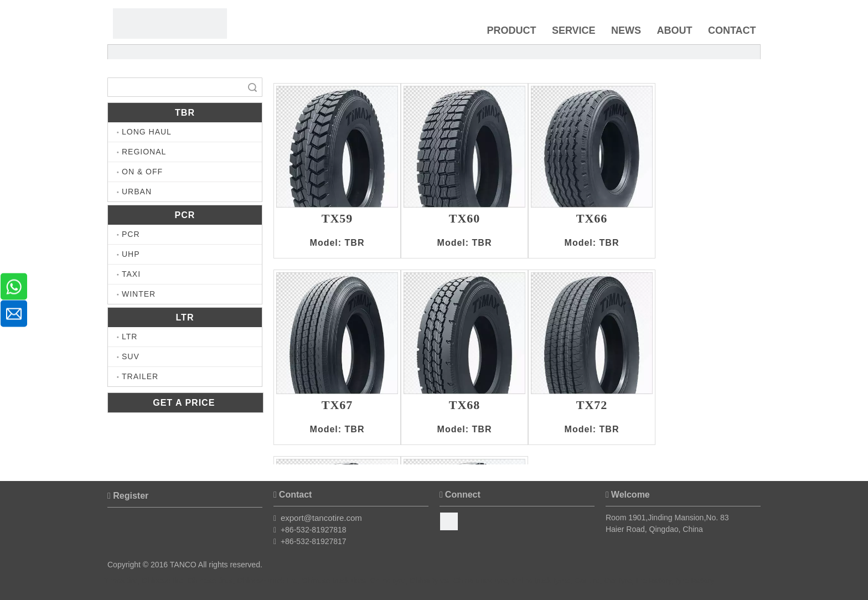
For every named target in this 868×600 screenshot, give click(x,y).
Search (252, 87)
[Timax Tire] (170, 24)
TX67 (337, 406)
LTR (130, 337)
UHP (131, 254)
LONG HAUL (147, 132)
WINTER (139, 294)
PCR (131, 234)
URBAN (137, 192)
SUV (131, 356)
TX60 (465, 219)
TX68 (465, 406)
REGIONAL (144, 152)
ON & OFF (142, 172)
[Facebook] (449, 521)
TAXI (131, 274)
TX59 (337, 219)
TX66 (592, 219)
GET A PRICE (185, 403)
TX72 (592, 406)
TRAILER (140, 376)
